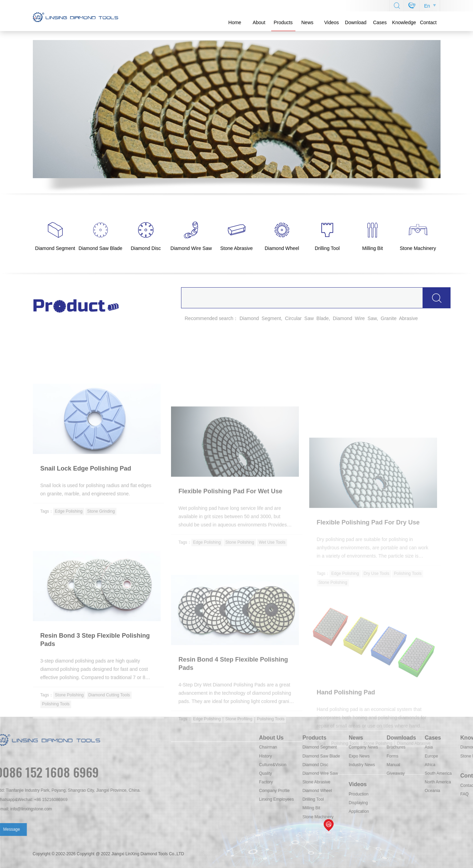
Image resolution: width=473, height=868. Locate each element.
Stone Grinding (101, 577)
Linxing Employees (377, 799)
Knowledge (404, 22)
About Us (372, 738)
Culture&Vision (373, 765)
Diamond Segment (420, 747)
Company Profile (375, 791)
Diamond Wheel (418, 791)
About (259, 22)
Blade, (323, 318)
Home (235, 22)
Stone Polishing (240, 619)
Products (283, 22)
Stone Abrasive (417, 782)
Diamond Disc (416, 765)
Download (356, 22)
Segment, (272, 318)
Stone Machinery (418, 817)
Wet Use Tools (272, 619)
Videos (332, 22)
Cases (380, 22)
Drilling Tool (414, 799)
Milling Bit (412, 808)
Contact (428, 22)
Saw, (373, 318)
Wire (360, 318)
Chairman (369, 747)
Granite (389, 318)
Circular (293, 318)
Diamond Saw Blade (422, 756)
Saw (309, 318)
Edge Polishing (69, 577)
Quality (366, 773)
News (307, 22)
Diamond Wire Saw (421, 773)
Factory (367, 782)
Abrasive (408, 318)
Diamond (249, 318)
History (366, 756)
